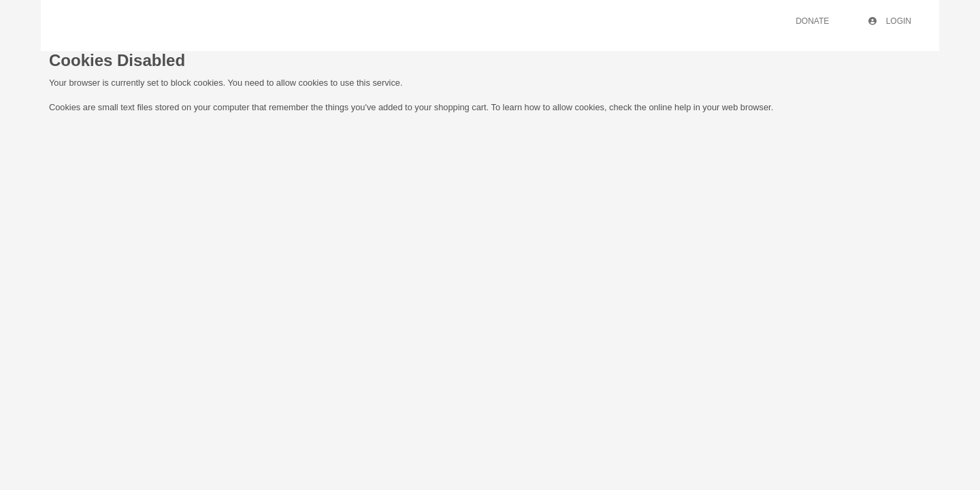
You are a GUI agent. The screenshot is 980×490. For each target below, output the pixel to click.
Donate (812, 21)
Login (890, 21)
